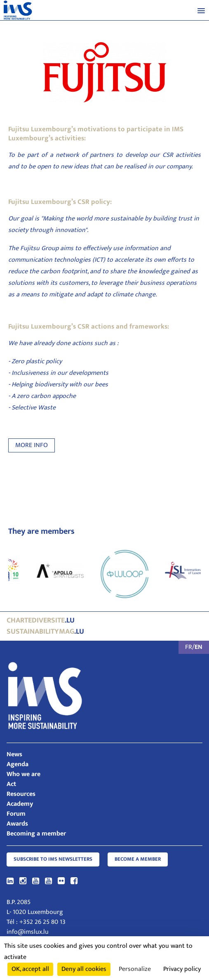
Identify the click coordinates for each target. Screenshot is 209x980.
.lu (41, 620)
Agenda (18, 764)
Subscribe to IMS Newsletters (53, 859)
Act (11, 784)
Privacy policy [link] (182, 969)
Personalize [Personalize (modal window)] (135, 969)
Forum (16, 814)
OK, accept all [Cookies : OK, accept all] (30, 969)
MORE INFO (32, 445)
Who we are (23, 774)
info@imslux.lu (28, 932)
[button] (201, 10)
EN (198, 647)
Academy (20, 804)
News (14, 754)
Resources (21, 794)
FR (189, 647)
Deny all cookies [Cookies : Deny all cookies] (84, 969)
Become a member (138, 859)
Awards (17, 824)
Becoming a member (36, 834)
